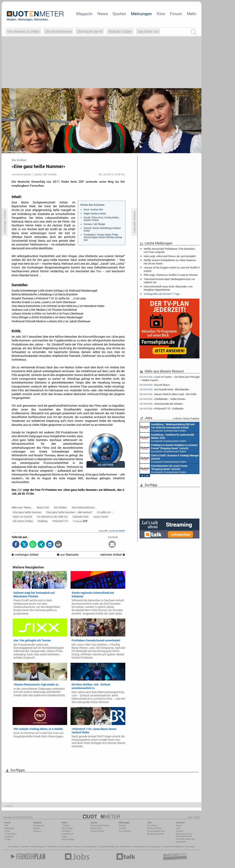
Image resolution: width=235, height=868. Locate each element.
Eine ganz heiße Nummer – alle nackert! (69, 512)
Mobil (7, 831)
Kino (161, 14)
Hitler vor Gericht (22, 517)
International (68, 834)
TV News (77, 847)
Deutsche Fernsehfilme (173, 847)
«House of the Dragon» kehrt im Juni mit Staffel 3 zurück (172, 269)
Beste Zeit (43, 507)
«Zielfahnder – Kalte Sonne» (163, 399)
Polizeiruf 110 (60, 521)
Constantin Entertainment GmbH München (163, 438)
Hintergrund (39, 825)
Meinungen (141, 14)
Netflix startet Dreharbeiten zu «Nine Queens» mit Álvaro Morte (170, 262)
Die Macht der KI (90, 31)
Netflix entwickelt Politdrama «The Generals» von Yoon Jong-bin (169, 250)
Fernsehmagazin (38, 847)
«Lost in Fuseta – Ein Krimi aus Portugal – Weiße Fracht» (169, 378)
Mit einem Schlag (23, 521)
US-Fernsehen (68, 839)
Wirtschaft (66, 831)
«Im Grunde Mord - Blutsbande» (164, 389)
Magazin (84, 14)
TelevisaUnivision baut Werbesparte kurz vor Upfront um (169, 281)
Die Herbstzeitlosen (83, 507)
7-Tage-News (11, 834)
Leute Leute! (101, 517)
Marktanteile (96, 828)
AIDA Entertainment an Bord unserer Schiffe (158, 448)
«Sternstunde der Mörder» (161, 404)
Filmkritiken (52, 847)
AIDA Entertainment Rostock (164, 427)
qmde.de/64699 (117, 531)
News (103, 14)
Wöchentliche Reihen (100, 825)
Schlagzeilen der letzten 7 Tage (162, 294)
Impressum (181, 842)
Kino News (13, 847)
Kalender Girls (81, 517)
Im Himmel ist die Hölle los (52, 517)
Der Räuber (60, 507)
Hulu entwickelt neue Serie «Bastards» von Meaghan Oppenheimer (168, 288)
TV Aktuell (24, 847)
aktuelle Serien (140, 847)
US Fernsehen (65, 847)
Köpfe (64, 837)
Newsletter (9, 828)
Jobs (178, 828)
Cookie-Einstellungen (186, 839)
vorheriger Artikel (25, 555)
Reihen (36, 828)
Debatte (122, 825)
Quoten (119, 14)
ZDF (20, 490)
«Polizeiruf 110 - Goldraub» (162, 409)
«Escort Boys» (155, 385)
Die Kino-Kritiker (154, 828)
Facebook (9, 837)
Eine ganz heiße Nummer (27, 512)
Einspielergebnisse (156, 831)
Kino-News (152, 825)
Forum (176, 14)
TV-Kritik (122, 828)
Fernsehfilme (126, 847)
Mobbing (42, 521)
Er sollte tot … (105, 512)
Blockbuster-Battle (155, 834)
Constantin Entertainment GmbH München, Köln (169, 458)
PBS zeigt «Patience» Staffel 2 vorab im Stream (171, 275)
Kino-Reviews (125, 831)
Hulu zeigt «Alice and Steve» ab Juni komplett (170, 256)
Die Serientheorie (58, 31)
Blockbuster (113, 847)
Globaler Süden (120, 31)
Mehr (192, 14)
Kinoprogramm (155, 847)
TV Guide (102, 847)
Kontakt (179, 831)
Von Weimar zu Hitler (23, 31)
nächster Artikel (113, 555)
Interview (37, 831)
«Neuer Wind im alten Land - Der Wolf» (168, 394)
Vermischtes (67, 828)
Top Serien (190, 847)
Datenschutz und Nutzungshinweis (184, 835)
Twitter (8, 839)
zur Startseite (68, 555)
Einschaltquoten (89, 847)
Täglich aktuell (97, 831)
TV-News (66, 825)
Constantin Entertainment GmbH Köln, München (168, 469)
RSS (6, 825)
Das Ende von (148, 31)
